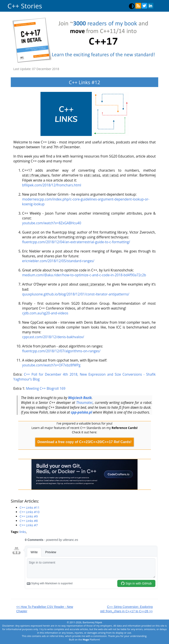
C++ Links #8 (29, 521)
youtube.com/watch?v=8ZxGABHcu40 (52, 223)
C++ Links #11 (30, 507)
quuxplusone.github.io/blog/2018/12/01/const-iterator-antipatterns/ (76, 294)
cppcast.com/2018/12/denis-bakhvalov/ (53, 337)
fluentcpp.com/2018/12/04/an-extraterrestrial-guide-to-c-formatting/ (76, 242)
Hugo (86, 639)
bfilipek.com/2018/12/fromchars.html (52, 185)
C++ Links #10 (30, 512)
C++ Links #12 (84, 82)
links (23, 532)
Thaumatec (84, 402)
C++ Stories (25, 6)
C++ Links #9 (29, 516)
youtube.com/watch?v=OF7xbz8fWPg (51, 365)
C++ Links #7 (29, 525)
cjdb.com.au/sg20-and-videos (45, 313)
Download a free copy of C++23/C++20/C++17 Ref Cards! (84, 441)
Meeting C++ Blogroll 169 (46, 388)
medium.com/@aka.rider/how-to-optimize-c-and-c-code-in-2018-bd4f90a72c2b (84, 275)
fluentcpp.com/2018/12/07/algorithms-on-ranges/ (61, 351)
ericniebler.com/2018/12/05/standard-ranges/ (58, 261)
